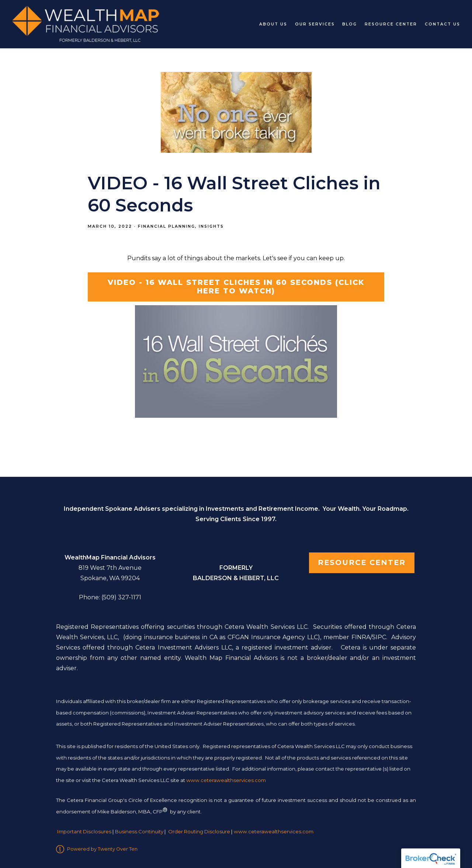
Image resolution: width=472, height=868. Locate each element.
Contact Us (442, 24)
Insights (211, 226)
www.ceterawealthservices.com (274, 831)
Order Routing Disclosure (199, 831)
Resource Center (391, 24)
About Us (273, 24)
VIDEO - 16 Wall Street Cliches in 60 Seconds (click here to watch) (236, 287)
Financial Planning (166, 226)
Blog (350, 24)
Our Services (315, 24)
